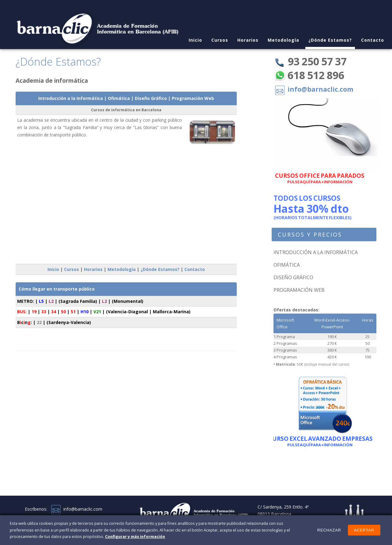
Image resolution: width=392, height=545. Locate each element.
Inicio (53, 269)
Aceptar (364, 530)
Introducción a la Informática (71, 98)
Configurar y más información (135, 536)
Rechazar (329, 530)
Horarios (248, 40)
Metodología (283, 40)
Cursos (220, 40)
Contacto (373, 40)
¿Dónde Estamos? (330, 40)
